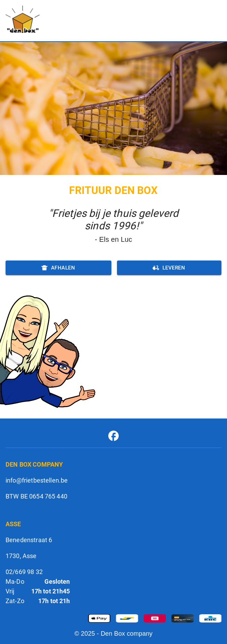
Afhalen (58, 268)
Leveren (169, 268)
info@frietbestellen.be (37, 480)
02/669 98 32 (24, 572)
